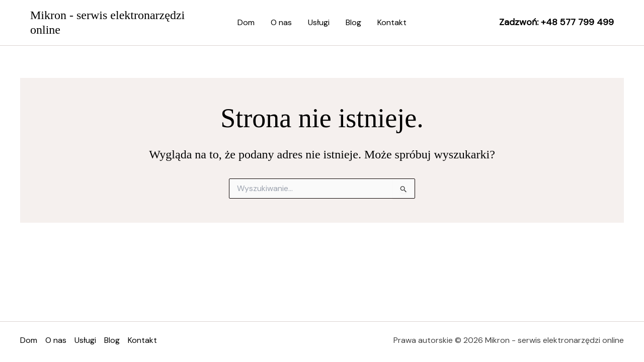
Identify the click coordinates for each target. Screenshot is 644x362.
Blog (353, 22)
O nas (281, 22)
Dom (246, 22)
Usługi (319, 22)
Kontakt (392, 22)
